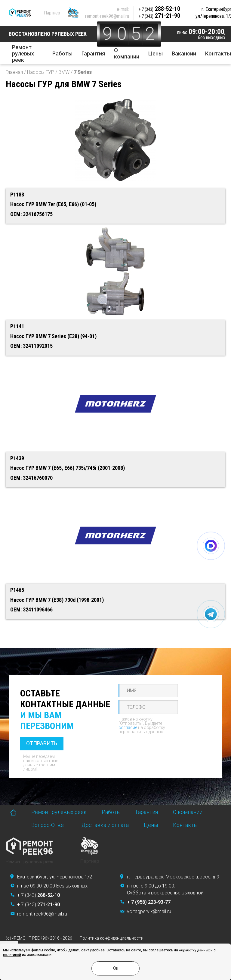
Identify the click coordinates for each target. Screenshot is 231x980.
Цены (156, 53)
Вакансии (184, 53)
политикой (12, 955)
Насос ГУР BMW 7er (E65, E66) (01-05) (53, 204)
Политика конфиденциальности (112, 938)
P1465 (17, 590)
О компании (127, 53)
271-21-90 (159, 16)
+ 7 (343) (38, 895)
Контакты (218, 53)
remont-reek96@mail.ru (107, 16)
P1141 (17, 326)
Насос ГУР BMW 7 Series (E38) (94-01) (53, 336)
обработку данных (194, 950)
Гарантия (93, 53)
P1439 (17, 458)
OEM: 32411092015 (31, 346)
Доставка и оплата (105, 825)
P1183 (17, 195)
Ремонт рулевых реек (23, 53)
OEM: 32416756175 (31, 214)
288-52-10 (159, 9)
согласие (128, 727)
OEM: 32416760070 (31, 478)
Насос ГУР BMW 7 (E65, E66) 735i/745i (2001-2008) (68, 468)
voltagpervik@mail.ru (149, 911)
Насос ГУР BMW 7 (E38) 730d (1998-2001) (57, 600)
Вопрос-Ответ (49, 825)
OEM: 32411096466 (31, 609)
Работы (62, 53)
